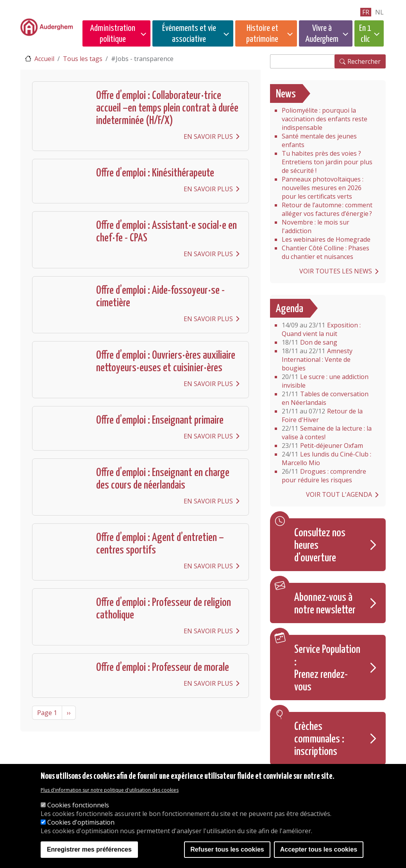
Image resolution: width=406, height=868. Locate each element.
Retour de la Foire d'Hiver (322, 415)
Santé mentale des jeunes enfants (319, 140)
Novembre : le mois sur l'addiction (316, 226)
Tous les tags (83, 59)
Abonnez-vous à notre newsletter (325, 604)
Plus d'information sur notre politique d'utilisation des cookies (110, 790)
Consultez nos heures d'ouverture (320, 546)
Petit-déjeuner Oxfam (322, 446)
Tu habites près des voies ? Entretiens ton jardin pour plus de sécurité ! (327, 162)
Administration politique (113, 34)
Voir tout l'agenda (339, 494)
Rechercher (364, 61)
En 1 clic (365, 34)
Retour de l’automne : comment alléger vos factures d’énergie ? (327, 209)
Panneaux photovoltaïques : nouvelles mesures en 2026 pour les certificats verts (323, 188)
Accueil (44, 59)
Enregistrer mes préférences (89, 849)
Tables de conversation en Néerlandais (325, 398)
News (286, 94)
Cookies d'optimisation (81, 822)
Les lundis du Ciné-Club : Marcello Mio (326, 458)
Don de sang (309, 342)
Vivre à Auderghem (322, 34)
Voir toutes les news (336, 271)
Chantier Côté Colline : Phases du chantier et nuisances (326, 252)
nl (379, 12)
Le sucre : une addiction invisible (325, 381)
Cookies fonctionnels (78, 805)
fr (366, 12)
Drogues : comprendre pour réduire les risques (324, 476)
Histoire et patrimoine (262, 34)
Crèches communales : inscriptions (319, 739)
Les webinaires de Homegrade (326, 239)
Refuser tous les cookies (227, 849)
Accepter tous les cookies (319, 849)
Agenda (290, 309)
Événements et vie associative (189, 34)
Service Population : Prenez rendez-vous (327, 669)
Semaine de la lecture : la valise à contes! (327, 433)
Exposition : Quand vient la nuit (321, 329)
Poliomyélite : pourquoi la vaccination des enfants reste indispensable (325, 119)
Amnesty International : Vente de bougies (317, 359)
